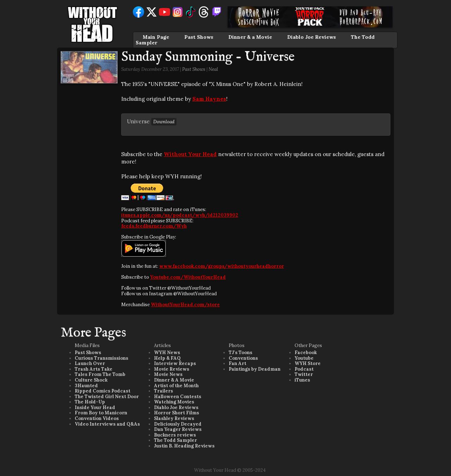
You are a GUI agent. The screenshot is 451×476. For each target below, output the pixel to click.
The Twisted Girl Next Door (107, 397)
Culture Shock (91, 380)
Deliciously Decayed (178, 424)
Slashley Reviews (174, 418)
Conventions (243, 358)
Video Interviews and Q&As (107, 424)
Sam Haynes (209, 99)
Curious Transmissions (101, 358)
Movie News (168, 374)
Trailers (163, 391)
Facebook (306, 353)
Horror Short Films (177, 413)
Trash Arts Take (94, 369)
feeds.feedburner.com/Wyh (154, 226)
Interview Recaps (175, 363)
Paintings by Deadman (255, 369)
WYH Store (308, 363)
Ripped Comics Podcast (103, 391)
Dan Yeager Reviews (178, 429)
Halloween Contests (178, 397)
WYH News (167, 353)
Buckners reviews (175, 435)
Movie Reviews (172, 369)
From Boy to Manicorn (101, 413)
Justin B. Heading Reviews (184, 446)
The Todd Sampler (175, 440)
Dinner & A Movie (174, 380)
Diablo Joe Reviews (311, 37)
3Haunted (86, 386)
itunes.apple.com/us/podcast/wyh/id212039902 (180, 215)
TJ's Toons (240, 353)
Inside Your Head (95, 407)
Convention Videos (97, 418)
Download (164, 122)
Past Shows (199, 37)
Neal (213, 69)
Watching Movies (174, 402)
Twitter (304, 374)
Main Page (156, 37)
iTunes (302, 380)
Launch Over (90, 363)
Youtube (304, 358)
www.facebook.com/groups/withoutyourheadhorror (222, 266)
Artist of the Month (176, 386)
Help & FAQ (167, 358)
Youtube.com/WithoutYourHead (188, 277)
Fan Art (237, 363)
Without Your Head (190, 154)
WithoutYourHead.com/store (185, 305)
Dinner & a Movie (250, 37)
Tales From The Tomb (100, 374)
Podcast (304, 369)
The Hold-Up (90, 402)
